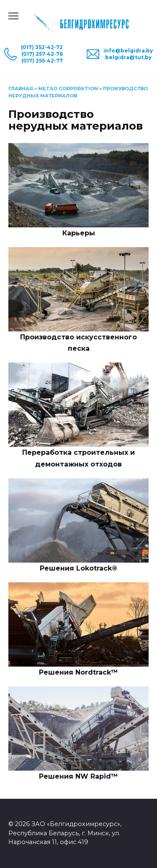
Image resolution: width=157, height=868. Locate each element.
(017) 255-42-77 (42, 61)
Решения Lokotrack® (78, 568)
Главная (21, 89)
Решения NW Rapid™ (78, 776)
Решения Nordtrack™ (78, 672)
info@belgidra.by (128, 51)
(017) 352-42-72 (42, 47)
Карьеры (79, 233)
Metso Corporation (68, 89)
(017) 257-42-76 (42, 54)
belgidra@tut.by (128, 57)
